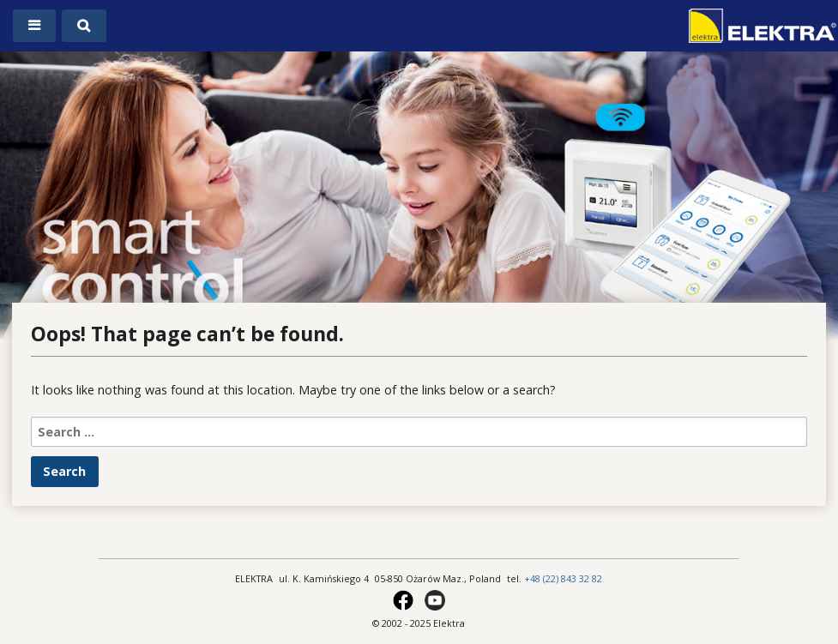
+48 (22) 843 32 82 (563, 578)
